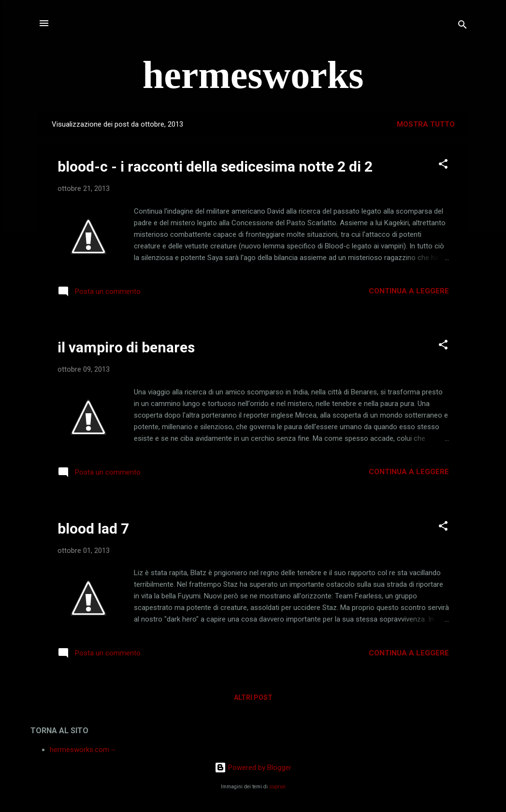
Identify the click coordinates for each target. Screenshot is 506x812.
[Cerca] (463, 26)
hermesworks (253, 75)
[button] (443, 166)
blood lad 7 (93, 529)
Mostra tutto (426, 124)
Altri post (253, 697)
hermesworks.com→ (83, 750)
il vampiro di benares (126, 347)
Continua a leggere (409, 291)
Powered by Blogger (253, 768)
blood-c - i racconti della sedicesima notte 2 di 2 (215, 167)
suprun (277, 787)
